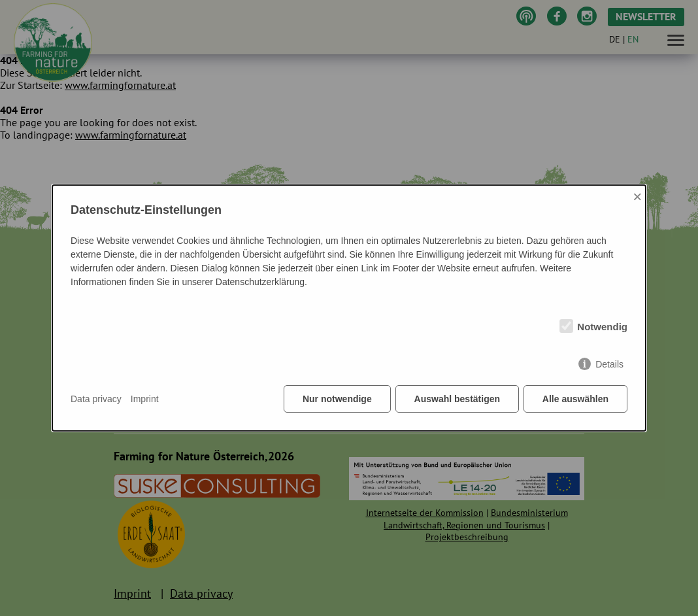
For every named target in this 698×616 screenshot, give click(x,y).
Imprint (145, 399)
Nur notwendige (337, 399)
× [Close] (637, 197)
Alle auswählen (575, 399)
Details (609, 364)
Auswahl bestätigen (457, 399)
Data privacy (96, 399)
